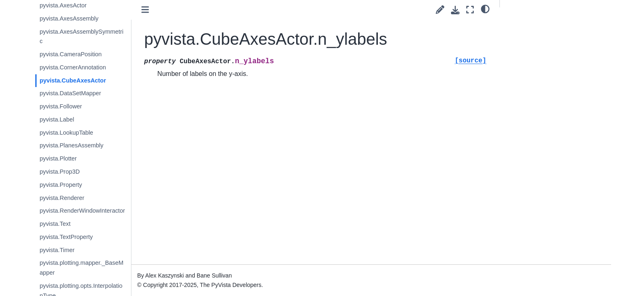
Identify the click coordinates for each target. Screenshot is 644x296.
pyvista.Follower (78, 106)
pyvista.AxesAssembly (86, 18)
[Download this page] (455, 10)
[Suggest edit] (440, 10)
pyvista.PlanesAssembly (89, 145)
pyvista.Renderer (79, 198)
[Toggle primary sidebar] (163, 10)
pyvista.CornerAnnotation (90, 67)
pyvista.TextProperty (83, 237)
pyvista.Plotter (75, 158)
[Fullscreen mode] (470, 10)
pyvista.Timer (74, 250)
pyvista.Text (72, 224)
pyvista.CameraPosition (88, 54)
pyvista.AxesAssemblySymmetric (99, 37)
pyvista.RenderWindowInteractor (99, 211)
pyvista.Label (74, 119)
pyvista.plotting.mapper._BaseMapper (99, 268)
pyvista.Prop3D (77, 172)
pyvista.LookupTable (83, 133)
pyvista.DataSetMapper (87, 93)
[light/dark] (485, 9)
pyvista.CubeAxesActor (90, 80)
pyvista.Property (78, 185)
